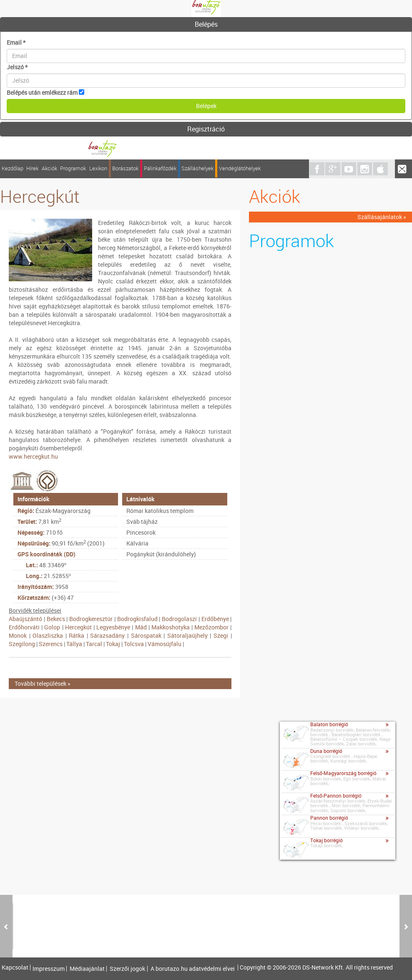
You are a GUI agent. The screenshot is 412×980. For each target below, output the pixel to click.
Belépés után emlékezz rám (42, 92)
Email (16, 42)
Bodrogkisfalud (137, 619)
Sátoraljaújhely (187, 635)
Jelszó (17, 67)
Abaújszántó (25, 619)
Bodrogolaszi (179, 619)
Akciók (49, 168)
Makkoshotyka (171, 627)
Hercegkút (78, 627)
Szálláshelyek (197, 168)
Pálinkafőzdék (160, 168)
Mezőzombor (211, 627)
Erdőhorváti (24, 627)
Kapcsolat (15, 967)
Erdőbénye (215, 619)
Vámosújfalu (165, 644)
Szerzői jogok (127, 969)
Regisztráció (206, 129)
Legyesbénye (113, 627)
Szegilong (22, 644)
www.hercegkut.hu (33, 456)
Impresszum (49, 969)
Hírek (32, 168)
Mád (141, 627)
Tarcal (94, 644)
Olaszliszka (48, 635)
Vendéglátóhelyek (240, 168)
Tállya (74, 644)
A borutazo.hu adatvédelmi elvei (193, 969)
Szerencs (51, 644)
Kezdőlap (13, 168)
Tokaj (113, 644)
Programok (73, 168)
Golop (52, 627)
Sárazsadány (107, 635)
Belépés (206, 24)
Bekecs (56, 619)
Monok (18, 635)
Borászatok (125, 168)
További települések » (43, 683)
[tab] (206, 25)
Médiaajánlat (87, 969)
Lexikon (98, 168)
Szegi (221, 635)
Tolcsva (134, 644)
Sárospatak (146, 635)
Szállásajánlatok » (382, 217)
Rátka (77, 635)
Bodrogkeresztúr (91, 619)
